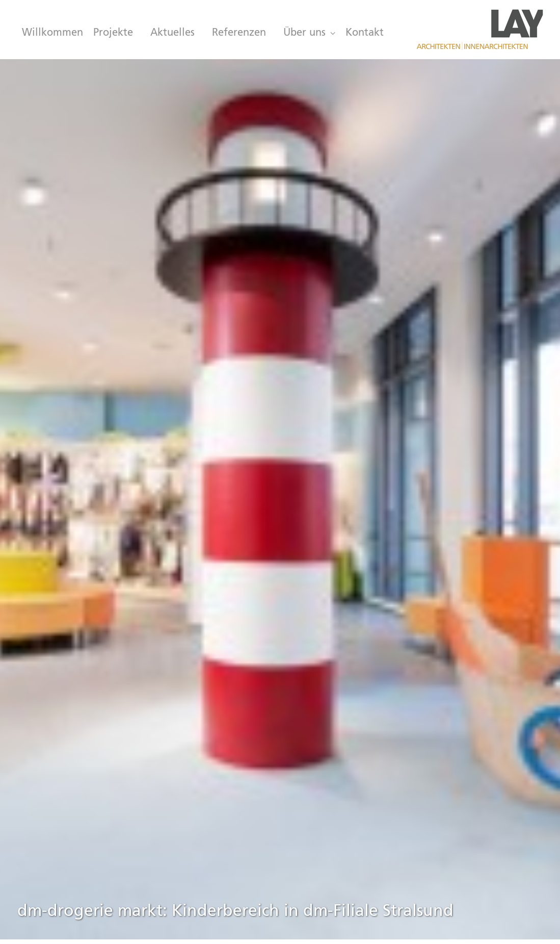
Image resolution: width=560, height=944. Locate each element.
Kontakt (365, 33)
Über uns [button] (309, 33)
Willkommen (52, 33)
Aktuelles (172, 33)
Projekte (113, 33)
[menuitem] (50, 33)
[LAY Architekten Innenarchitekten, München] (479, 30)
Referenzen (239, 33)
